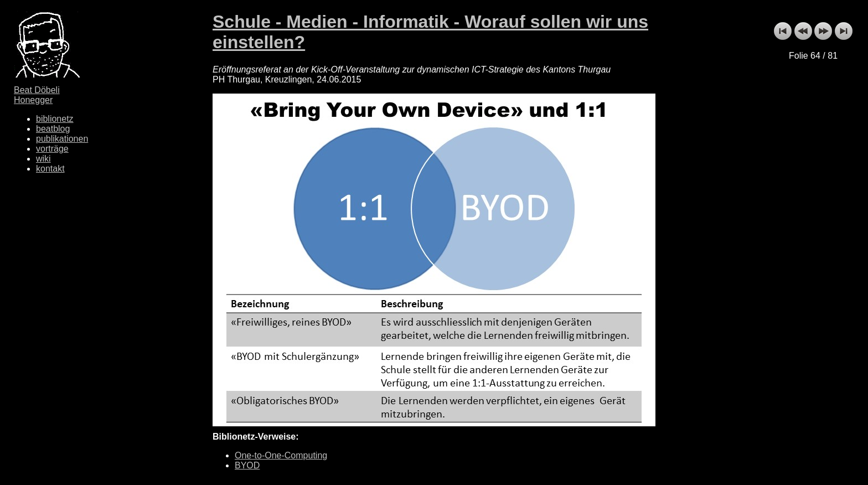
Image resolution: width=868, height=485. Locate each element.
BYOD (247, 465)
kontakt (50, 169)
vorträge (52, 149)
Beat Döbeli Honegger (37, 95)
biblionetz (55, 119)
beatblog (53, 129)
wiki (43, 159)
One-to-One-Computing (281, 455)
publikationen (62, 139)
